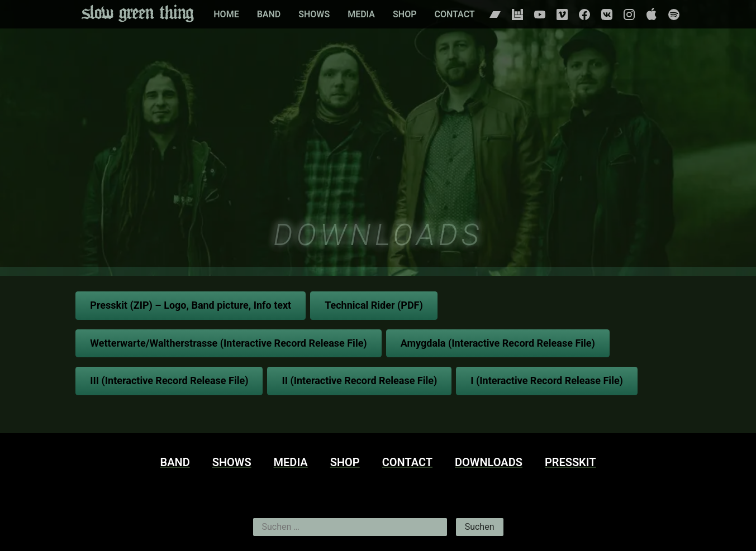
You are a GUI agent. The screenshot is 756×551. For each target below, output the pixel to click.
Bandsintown (517, 15)
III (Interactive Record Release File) (169, 380)
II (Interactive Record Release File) (359, 380)
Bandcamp (495, 15)
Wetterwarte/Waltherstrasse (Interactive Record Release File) (228, 343)
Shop (405, 14)
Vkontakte (607, 15)
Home (226, 14)
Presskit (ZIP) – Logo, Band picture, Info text (191, 305)
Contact (454, 14)
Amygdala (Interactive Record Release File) (498, 343)
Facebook (584, 15)
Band (269, 14)
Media (361, 14)
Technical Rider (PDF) (374, 305)
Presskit (570, 462)
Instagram (629, 15)
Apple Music (652, 15)
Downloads (489, 462)
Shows (314, 14)
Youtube (540, 15)
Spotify (674, 15)
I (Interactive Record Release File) (547, 380)
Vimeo (562, 15)
